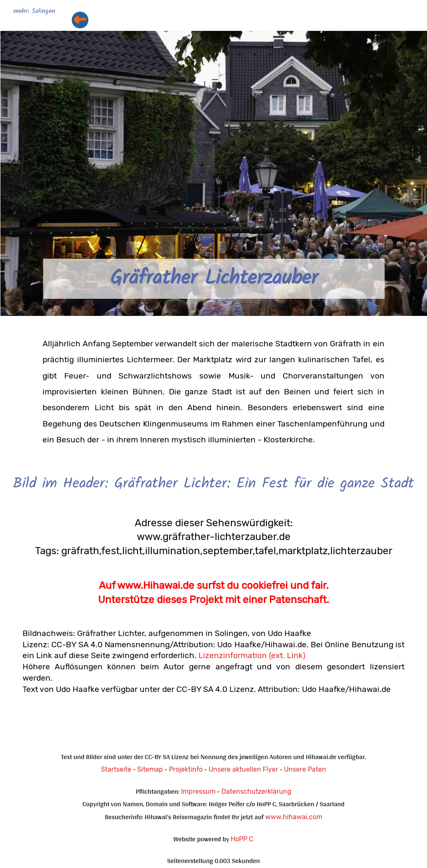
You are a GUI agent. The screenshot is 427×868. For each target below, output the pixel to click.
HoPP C (242, 839)
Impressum (198, 791)
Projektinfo (186, 769)
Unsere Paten (305, 769)
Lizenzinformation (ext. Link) (252, 655)
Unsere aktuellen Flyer (243, 769)
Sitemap (150, 769)
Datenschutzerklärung (256, 791)
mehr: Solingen (34, 11)
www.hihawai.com (294, 817)
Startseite (116, 769)
